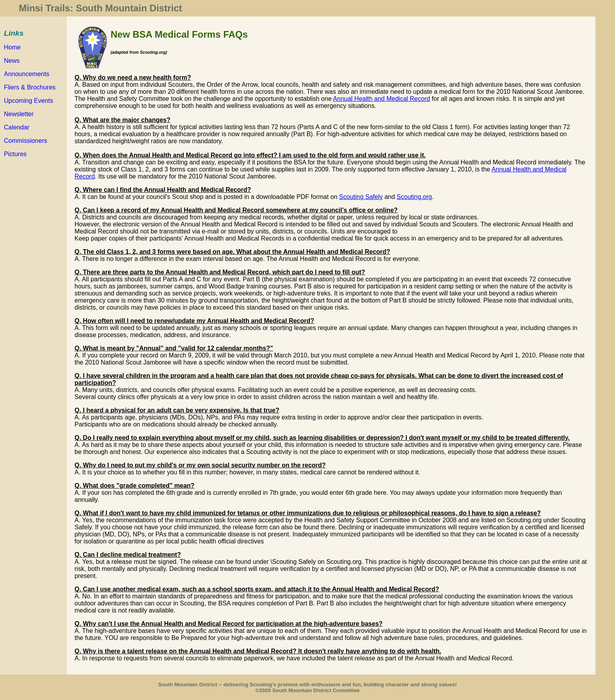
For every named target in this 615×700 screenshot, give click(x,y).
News (12, 61)
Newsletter (19, 114)
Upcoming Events (28, 101)
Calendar (17, 127)
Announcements (27, 74)
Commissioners (25, 141)
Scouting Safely (361, 197)
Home (12, 47)
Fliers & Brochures (30, 87)
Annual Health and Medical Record (381, 99)
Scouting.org (414, 197)
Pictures (15, 154)
